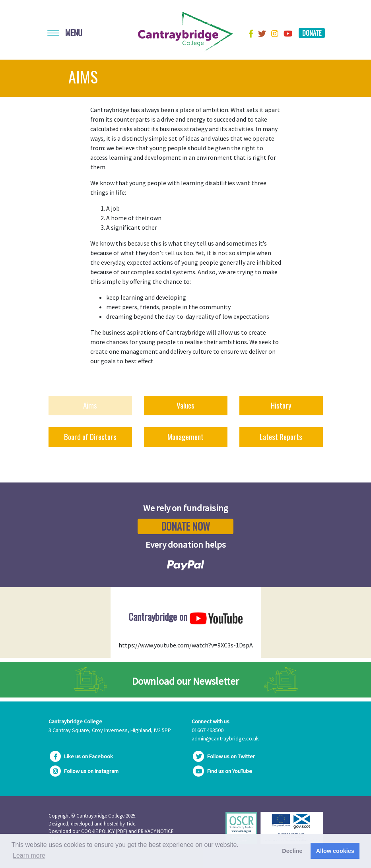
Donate (312, 33)
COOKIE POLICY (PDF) (104, 831)
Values (185, 405)
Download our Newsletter (185, 681)
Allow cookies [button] (335, 851)
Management (185, 437)
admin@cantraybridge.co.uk (225, 738)
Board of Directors (90, 437)
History (281, 405)
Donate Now (185, 526)
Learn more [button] (29, 855)
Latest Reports (281, 437)
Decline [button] (292, 851)
